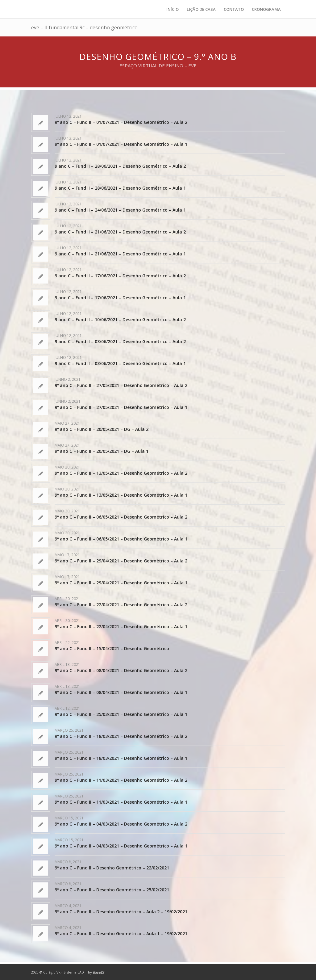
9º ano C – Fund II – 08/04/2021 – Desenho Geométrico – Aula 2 (121, 670)
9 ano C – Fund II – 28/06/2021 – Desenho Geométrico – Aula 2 (120, 166)
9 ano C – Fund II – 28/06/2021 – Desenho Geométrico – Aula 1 (120, 188)
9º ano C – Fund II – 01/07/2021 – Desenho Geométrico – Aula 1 (121, 144)
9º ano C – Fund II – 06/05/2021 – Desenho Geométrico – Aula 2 (121, 517)
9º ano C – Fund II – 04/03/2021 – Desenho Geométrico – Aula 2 (121, 824)
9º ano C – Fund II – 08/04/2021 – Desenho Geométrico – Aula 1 (121, 692)
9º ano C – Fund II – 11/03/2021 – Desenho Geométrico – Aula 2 (121, 780)
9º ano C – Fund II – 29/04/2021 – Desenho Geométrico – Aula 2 (121, 561)
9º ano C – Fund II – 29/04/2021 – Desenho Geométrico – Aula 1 (121, 583)
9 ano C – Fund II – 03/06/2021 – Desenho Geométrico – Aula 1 (120, 363)
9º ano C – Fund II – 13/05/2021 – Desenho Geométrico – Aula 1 (121, 495)
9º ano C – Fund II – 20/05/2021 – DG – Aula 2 (102, 429)
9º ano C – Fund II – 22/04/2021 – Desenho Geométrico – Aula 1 (121, 627)
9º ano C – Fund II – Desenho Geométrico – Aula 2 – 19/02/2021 (121, 912)
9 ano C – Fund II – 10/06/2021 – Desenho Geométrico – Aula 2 (120, 320)
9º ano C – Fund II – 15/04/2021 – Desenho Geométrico (112, 648)
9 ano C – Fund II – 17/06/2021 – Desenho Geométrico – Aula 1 (120, 298)
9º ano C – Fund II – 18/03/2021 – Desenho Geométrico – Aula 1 (121, 758)
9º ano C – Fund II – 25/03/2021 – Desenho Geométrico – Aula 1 (121, 714)
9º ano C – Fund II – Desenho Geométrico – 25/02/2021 (112, 890)
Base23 (98, 972)
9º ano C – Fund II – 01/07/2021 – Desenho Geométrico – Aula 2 (121, 122)
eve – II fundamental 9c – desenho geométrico (84, 27)
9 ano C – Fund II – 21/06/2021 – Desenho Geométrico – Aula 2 (120, 232)
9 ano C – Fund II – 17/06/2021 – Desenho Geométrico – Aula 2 (120, 276)
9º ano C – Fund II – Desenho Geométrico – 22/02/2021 (112, 868)
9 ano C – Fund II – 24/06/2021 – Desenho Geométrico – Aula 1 (120, 210)
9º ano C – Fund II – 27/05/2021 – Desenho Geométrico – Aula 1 (121, 407)
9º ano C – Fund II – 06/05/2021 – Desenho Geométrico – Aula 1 (121, 539)
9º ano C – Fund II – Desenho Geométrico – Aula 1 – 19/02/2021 (121, 934)
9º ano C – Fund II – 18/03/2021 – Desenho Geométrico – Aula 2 (121, 736)
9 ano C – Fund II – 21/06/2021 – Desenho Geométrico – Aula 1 (120, 254)
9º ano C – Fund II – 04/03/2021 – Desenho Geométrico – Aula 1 (121, 846)
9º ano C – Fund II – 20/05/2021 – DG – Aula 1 (102, 451)
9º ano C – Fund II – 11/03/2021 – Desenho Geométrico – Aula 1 (121, 802)
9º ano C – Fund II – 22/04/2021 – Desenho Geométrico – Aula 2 (121, 605)
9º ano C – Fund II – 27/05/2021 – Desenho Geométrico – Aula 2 (121, 385)
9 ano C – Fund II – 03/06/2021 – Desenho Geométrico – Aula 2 (120, 341)
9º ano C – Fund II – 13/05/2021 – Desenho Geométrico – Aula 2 (121, 473)
